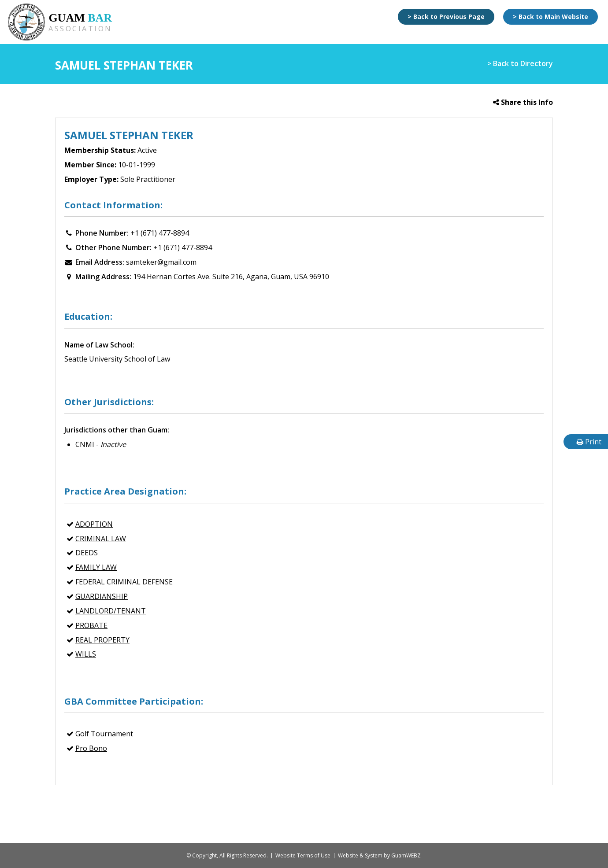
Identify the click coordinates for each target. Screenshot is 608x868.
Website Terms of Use (303, 855)
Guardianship (102, 596)
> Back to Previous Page (446, 17)
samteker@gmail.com (161, 262)
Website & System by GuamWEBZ (379, 855)
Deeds (87, 553)
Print (589, 442)
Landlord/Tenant (111, 611)
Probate (91, 625)
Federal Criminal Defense (124, 582)
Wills (86, 654)
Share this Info (523, 102)
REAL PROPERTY (102, 640)
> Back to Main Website (551, 17)
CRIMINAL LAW (101, 539)
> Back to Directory (520, 63)
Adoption (94, 524)
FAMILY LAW (96, 567)
